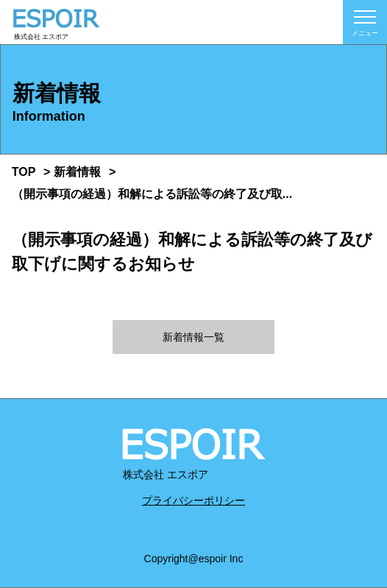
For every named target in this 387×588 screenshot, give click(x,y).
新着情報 (77, 172)
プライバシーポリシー (193, 500)
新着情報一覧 (193, 337)
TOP (24, 172)
